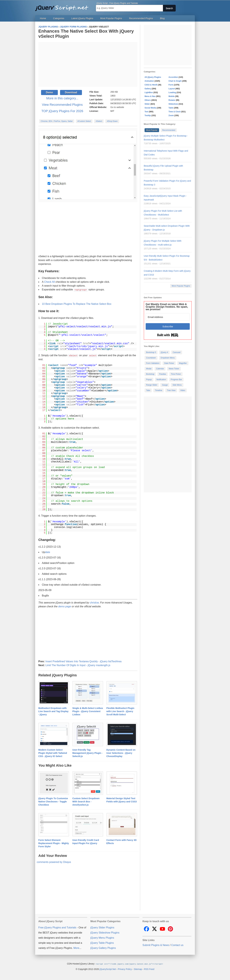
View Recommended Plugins (62, 105)
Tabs (148, 390)
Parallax (163, 374)
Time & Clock (175, 112)
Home (43, 18)
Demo (49, 92)
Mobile (172, 96)
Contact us (177, 945)
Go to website (117, 107)
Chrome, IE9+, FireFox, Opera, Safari (57, 121)
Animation (149, 81)
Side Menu (177, 385)
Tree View (171, 390)
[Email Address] (168, 317)
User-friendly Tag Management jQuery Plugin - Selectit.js (87, 753)
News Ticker (174, 369)
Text (146, 112)
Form (171, 85)
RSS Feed (149, 969)
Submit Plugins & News (156, 945)
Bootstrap (150, 374)
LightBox (149, 92)
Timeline (159, 390)
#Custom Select (84, 121)
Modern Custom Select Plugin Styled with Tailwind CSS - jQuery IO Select (53, 753)
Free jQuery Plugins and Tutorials (63, 6)
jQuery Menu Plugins (102, 937)
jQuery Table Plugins (102, 943)
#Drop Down (112, 121)
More (76, 948)
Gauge (165, 385)
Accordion (173, 77)
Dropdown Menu (168, 358)
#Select (99, 121)
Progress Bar (176, 380)
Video (183, 390)
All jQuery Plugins (153, 77)
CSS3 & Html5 (151, 85)
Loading (172, 92)
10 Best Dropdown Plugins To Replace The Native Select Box (77, 304)
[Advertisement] (88, 64)
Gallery (148, 89)
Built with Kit (168, 335)
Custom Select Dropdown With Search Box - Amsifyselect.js (86, 801)
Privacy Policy (125, 969)
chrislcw (94, 602)
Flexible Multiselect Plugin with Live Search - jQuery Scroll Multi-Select (120, 711)
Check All (49, 282)
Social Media (150, 108)
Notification (161, 380)
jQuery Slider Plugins (102, 927)
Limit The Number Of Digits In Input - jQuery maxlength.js (78, 665)
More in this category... (62, 98)
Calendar (160, 369)
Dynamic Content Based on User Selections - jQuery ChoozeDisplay (121, 753)
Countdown (151, 358)
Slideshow (173, 104)
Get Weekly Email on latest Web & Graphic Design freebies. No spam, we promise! (167, 307)
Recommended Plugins (141, 18)
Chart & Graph (175, 81)
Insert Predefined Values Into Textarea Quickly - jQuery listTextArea (83, 661)
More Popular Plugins (181, 286)
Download (71, 92)
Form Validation (153, 363)
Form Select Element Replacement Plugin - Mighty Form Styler (54, 843)
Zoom (171, 115)
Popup (149, 380)
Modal (149, 369)
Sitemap (138, 969)
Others (148, 100)
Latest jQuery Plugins (82, 18)
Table (171, 108)
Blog (162, 18)
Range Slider (152, 385)
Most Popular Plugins (111, 18)
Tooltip (148, 115)
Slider (147, 104)
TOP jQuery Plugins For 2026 (62, 111)
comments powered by (54, 862)
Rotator (172, 100)
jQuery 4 (164, 352)
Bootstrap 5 (151, 352)
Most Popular (152, 130)
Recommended (169, 130)
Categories (59, 18)
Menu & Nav (150, 96)
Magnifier (183, 363)
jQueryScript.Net (108, 969)
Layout (172, 89)
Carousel (177, 352)
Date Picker (169, 363)
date (48, 552)
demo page (65, 606)
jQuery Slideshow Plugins (105, 932)
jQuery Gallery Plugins (103, 948)
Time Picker (176, 374)
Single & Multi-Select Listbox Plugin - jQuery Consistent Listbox (88, 711)
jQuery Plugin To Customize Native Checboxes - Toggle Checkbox (53, 801)
